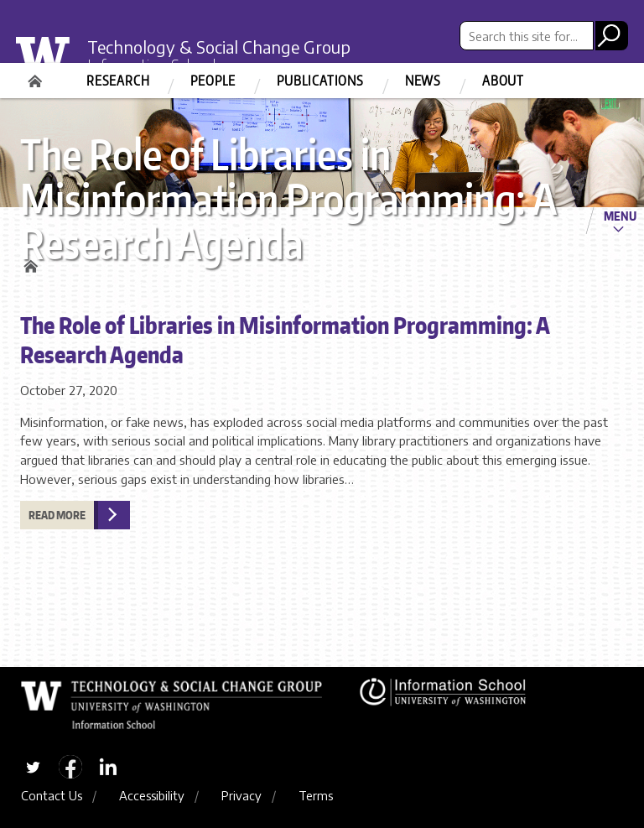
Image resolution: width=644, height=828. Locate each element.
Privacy (241, 795)
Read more (57, 515)
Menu (620, 216)
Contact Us (52, 795)
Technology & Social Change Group (219, 47)
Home (37, 76)
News (423, 81)
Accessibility (152, 795)
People (213, 81)
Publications (320, 81)
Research (118, 81)
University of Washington (54, 62)
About (503, 81)
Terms (316, 795)
